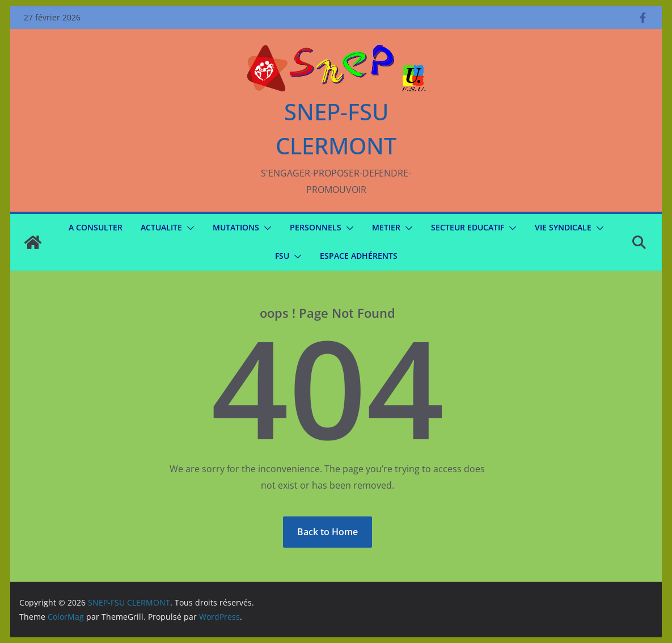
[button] (188, 228)
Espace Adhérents (359, 256)
